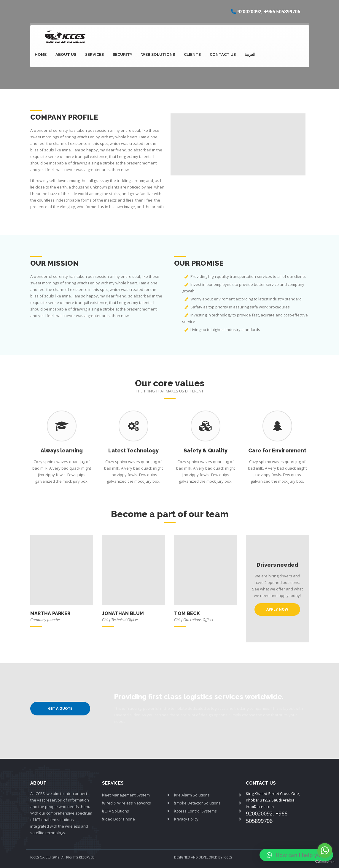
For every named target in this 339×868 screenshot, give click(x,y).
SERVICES (94, 54)
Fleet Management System (126, 795)
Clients (192, 54)
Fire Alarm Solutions (192, 795)
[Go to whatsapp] (325, 850)
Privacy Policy (186, 819)
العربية (250, 54)
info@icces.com (260, 807)
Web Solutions (158, 54)
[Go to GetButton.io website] (325, 862)
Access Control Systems (195, 811)
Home (41, 54)
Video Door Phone (118, 819)
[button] (296, 855)
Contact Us (223, 54)
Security (122, 54)
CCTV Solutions (116, 811)
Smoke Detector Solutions (197, 803)
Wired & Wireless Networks (126, 803)
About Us (66, 54)
